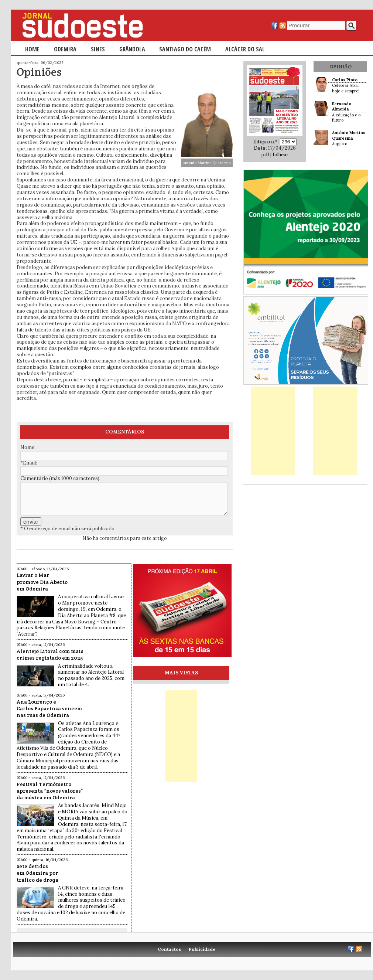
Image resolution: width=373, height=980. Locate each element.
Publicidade (202, 949)
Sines (98, 49)
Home (32, 49)
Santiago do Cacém (185, 49)
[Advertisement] (273, 431)
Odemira (65, 49)
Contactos (170, 949)
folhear (280, 155)
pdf (265, 155)
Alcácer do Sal (245, 49)
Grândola (132, 49)
